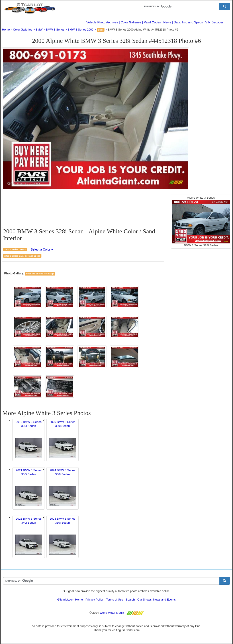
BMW (39, 30)
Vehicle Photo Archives (102, 22)
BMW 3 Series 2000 (81, 30)
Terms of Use (115, 600)
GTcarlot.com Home (70, 600)
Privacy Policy (95, 600)
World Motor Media (112, 613)
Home (6, 30)
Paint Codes (152, 22)
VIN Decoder (214, 22)
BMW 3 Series (55, 30)
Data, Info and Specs (188, 22)
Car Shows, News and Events (157, 600)
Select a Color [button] (42, 249)
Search (130, 600)
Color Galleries (131, 22)
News (167, 22)
